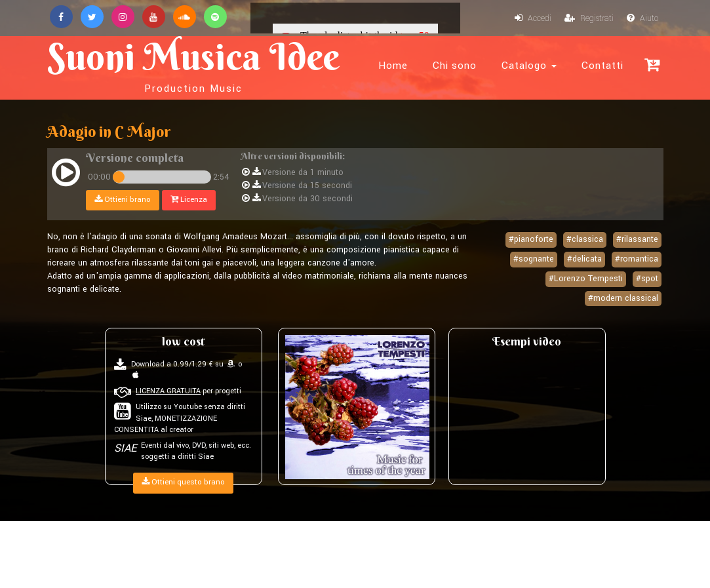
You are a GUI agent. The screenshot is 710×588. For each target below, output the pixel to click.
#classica (585, 239)
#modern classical (623, 298)
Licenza (189, 200)
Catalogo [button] (529, 66)
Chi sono (455, 66)
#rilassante (637, 239)
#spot (647, 279)
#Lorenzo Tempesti (586, 279)
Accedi (533, 18)
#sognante (534, 259)
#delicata (584, 259)
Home (393, 66)
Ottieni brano (123, 200)
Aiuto (642, 18)
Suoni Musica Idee (193, 64)
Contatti (602, 66)
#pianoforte (531, 239)
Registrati (589, 18)
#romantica (637, 259)
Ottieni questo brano (183, 482)
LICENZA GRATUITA (168, 391)
